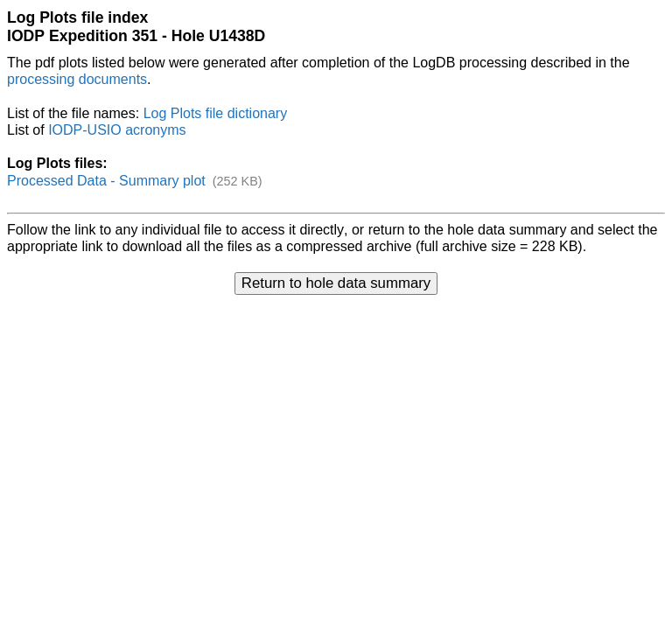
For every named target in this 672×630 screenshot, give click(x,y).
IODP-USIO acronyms (117, 130)
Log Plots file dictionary (216, 113)
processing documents (77, 79)
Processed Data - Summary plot (106, 181)
